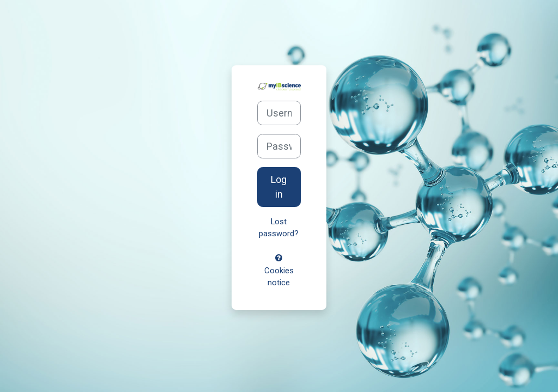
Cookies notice (279, 271)
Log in (279, 187)
